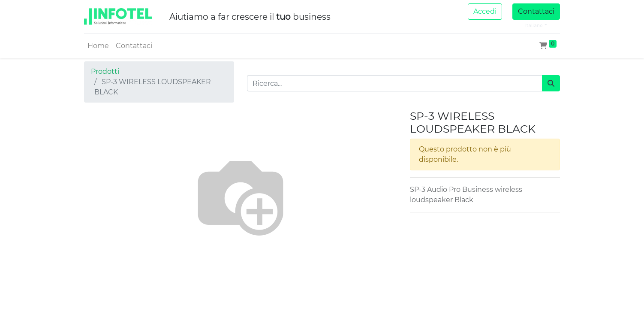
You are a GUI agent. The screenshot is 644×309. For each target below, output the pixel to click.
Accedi (485, 11)
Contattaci (536, 11)
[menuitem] (98, 46)
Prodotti (105, 71)
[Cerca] (551, 83)
